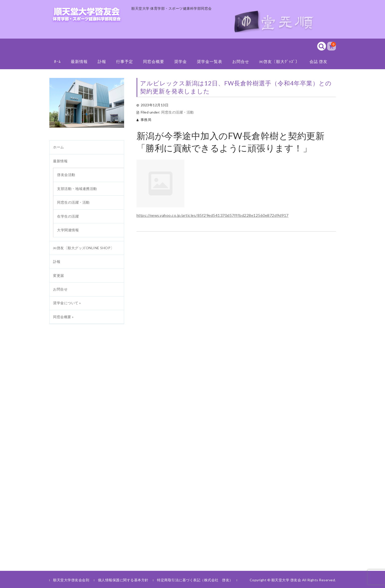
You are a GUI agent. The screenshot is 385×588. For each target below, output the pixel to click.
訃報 (102, 61)
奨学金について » (67, 303)
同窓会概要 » (63, 317)
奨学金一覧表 (210, 61)
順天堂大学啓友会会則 (71, 580)
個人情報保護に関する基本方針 (123, 580)
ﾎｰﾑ (57, 61)
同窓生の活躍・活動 (178, 112)
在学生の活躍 (68, 216)
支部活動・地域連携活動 (77, 189)
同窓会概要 (154, 61)
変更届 (59, 275)
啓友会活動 (66, 175)
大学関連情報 (68, 230)
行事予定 (125, 61)
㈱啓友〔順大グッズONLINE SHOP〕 (84, 248)
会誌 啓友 (318, 61)
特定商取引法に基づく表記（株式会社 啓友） (195, 580)
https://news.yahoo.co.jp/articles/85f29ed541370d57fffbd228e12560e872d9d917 (213, 215)
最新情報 (79, 61)
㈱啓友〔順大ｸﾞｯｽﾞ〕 (279, 61)
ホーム (59, 147)
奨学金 (181, 61)
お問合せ (241, 61)
